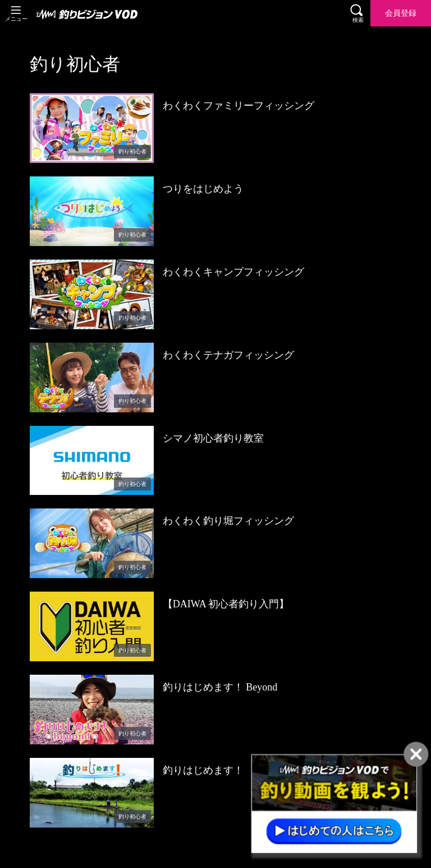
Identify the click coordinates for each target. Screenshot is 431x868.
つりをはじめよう (203, 189)
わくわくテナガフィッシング (228, 355)
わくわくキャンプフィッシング (233, 272)
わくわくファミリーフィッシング (239, 106)
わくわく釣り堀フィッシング (228, 521)
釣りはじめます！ (203, 770)
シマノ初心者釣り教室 (213, 438)
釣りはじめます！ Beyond (220, 687)
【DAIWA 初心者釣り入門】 (226, 604)
